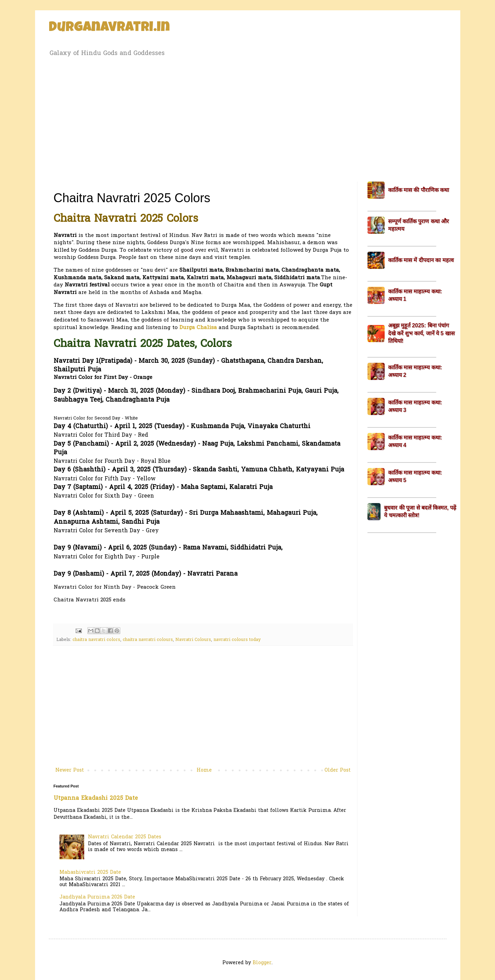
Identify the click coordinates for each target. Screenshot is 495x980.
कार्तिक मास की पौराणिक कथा (419, 190)
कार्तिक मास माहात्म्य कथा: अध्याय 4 (415, 441)
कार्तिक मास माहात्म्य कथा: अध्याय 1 (415, 295)
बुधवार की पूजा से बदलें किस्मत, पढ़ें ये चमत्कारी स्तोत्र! (420, 511)
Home (204, 770)
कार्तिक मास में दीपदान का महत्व (421, 260)
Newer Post (70, 770)
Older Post (338, 770)
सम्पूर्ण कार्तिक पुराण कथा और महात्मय (419, 225)
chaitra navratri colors (96, 640)
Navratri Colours (193, 640)
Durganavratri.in (109, 28)
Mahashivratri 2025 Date (90, 873)
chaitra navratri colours (148, 640)
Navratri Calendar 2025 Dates (125, 837)
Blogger (262, 963)
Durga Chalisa (198, 328)
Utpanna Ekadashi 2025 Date (96, 798)
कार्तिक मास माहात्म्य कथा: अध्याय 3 (415, 406)
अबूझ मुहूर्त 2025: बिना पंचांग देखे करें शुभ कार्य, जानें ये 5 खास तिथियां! (421, 333)
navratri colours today (237, 640)
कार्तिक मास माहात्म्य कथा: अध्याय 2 (415, 371)
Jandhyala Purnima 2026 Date (97, 897)
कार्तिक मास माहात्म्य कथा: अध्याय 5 (415, 476)
